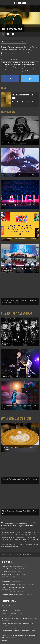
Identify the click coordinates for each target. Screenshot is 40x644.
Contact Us (5, 608)
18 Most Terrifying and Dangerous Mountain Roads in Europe (18, 623)
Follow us (4, 610)
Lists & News (8, 112)
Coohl (3, 616)
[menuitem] (4, 555)
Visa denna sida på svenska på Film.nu (14, 42)
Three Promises (6, 582)
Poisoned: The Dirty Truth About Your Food (13, 574)
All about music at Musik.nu (17, 313)
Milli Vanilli (4, 572)
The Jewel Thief (6, 569)
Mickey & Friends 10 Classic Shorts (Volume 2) (14, 587)
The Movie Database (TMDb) (22, 535)
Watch (3, 628)
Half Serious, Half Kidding (8, 579)
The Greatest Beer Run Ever (18, 50)
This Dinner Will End (7, 566)
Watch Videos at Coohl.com (16, 419)
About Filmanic (6, 605)
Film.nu (4, 613)
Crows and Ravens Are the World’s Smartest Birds (15, 618)
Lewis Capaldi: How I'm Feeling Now (11, 584)
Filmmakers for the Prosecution (10, 595)
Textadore (4, 640)
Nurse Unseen (5, 592)
